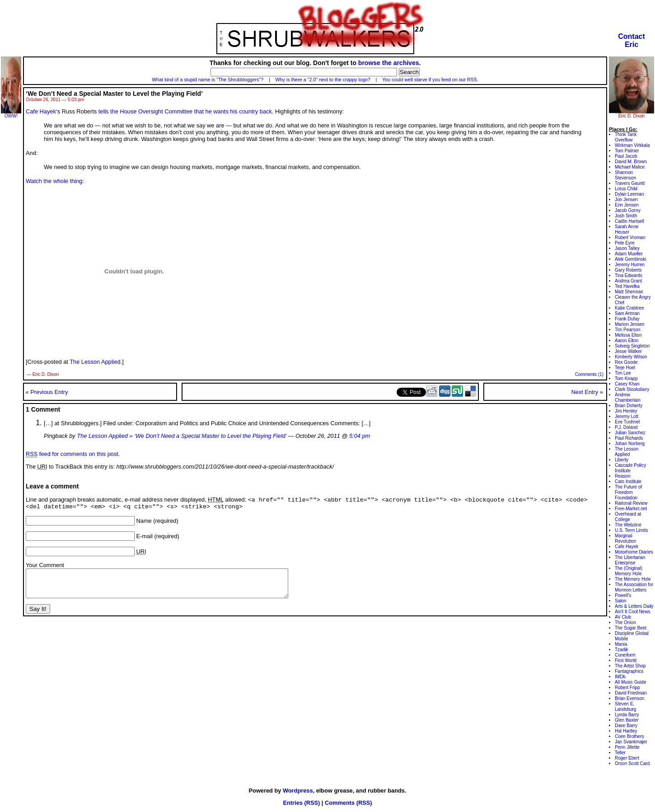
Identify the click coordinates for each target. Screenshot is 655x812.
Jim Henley (626, 411)
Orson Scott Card (632, 763)
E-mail (145, 538)
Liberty (622, 460)
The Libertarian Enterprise (630, 560)
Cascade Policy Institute (630, 468)
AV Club (623, 617)
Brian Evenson (629, 698)
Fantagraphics (629, 671)
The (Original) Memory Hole (629, 571)
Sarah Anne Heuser (627, 229)
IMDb (620, 677)
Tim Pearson (627, 330)
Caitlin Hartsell (629, 221)
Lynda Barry (627, 715)
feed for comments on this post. (73, 454)
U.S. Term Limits (631, 530)
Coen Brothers (629, 736)
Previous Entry (49, 392)
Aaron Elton (627, 340)
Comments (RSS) (349, 803)
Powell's (623, 595)
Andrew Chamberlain (628, 397)
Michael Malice (630, 167)
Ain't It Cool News (633, 612)
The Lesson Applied (95, 362)
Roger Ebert (627, 758)
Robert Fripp (627, 688)
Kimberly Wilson (631, 357)
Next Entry (585, 392)
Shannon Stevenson (625, 175)
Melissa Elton (628, 335)
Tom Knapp (626, 378)
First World (626, 660)
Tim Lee (623, 373)
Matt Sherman (629, 292)
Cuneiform (625, 655)
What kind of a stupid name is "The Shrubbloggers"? (208, 80)
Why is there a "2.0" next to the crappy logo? (323, 80)
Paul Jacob (626, 156)
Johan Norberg (630, 444)
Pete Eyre (625, 243)
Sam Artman (627, 313)
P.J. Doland (626, 427)
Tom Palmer (627, 151)
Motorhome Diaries (634, 552)
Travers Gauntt (630, 183)
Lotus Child (626, 189)
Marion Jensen (630, 324)
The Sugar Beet (631, 628)
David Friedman (631, 693)
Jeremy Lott (627, 416)
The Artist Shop (630, 666)
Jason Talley (627, 248)
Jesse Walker (628, 351)
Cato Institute (628, 481)
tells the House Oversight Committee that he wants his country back (185, 111)
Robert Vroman (630, 237)
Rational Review (631, 503)
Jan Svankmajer (631, 742)
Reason (622, 476)
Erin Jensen (627, 205)
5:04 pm (360, 436)
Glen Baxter (627, 720)
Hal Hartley (626, 731)
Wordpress (298, 791)
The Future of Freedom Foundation (628, 492)
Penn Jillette (627, 747)
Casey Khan (627, 384)
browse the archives (389, 63)
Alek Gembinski (630, 259)
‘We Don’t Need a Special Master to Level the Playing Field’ (114, 94)
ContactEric (632, 40)
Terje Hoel (625, 368)
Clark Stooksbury (632, 389)
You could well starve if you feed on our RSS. (430, 80)
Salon (621, 601)
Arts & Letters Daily (634, 606)
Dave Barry (626, 725)
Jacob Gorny (628, 210)
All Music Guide (630, 682)
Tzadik (621, 650)
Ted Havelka (627, 286)
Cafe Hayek (41, 111)
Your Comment (45, 567)
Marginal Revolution (625, 538)
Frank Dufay (627, 319)
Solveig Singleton (632, 346)
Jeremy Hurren (630, 265)
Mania (621, 644)
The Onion (625, 622)
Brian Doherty (629, 406)
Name (144, 523)
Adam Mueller (629, 254)
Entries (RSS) (301, 803)
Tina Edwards (629, 275)
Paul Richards (629, 438)
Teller (620, 753)
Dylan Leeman (629, 194)
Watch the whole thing (54, 181)
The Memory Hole (633, 579)
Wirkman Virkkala (632, 145)
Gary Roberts (628, 270)
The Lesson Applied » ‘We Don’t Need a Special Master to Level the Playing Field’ (182, 436)
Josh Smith (626, 216)
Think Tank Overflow (626, 137)
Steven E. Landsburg (625, 706)
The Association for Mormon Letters (634, 587)
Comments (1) (589, 374)
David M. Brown (631, 162)
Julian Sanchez (630, 433)
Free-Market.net (631, 509)
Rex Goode (626, 362)
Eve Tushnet (627, 422)
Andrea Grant (628, 281)
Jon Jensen (626, 199)
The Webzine (628, 525)
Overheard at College (628, 517)
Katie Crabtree (629, 308)
